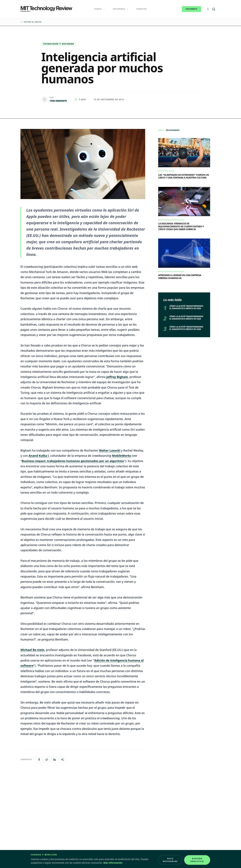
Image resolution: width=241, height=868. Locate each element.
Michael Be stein (32, 650)
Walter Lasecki (110, 450)
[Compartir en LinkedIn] (55, 760)
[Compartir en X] (47, 760)
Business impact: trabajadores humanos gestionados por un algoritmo (73, 461)
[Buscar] (214, 9)
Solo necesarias (170, 860)
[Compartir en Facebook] (39, 760)
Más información (113, 863)
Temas (100, 9)
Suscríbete (191, 9)
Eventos (142, 9)
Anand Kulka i (39, 456)
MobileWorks (122, 456)
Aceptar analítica (197, 860)
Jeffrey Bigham (117, 377)
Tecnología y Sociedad (59, 44)
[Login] (208, 9)
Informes (121, 9)
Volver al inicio (31, 22)
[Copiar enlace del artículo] (62, 760)
